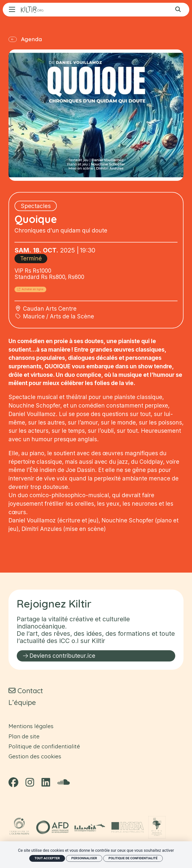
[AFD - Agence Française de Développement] (52, 827)
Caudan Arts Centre (50, 317)
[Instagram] (30, 782)
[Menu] (12, 9)
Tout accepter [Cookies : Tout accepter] (47, 858)
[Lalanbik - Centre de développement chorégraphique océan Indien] (90, 827)
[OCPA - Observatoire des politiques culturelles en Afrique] (157, 827)
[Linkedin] (46, 782)
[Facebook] (13, 782)
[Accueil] (32, 10)
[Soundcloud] (64, 782)
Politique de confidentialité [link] (133, 858)
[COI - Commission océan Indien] (20, 827)
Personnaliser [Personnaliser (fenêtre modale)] (84, 858)
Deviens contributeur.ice (59, 656)
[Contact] (26, 691)
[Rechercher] (178, 10)
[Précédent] (17, 42)
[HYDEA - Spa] (128, 827)
